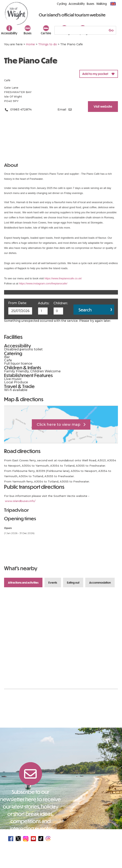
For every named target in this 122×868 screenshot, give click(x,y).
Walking (101, 4)
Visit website (103, 106)
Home (30, 44)
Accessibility (9, 33)
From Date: (17, 303)
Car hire (46, 33)
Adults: (44, 303)
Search (85, 310)
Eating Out (73, 582)
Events (53, 582)
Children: (61, 303)
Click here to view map (59, 425)
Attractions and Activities (23, 582)
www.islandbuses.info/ (20, 501)
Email (62, 109)
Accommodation (100, 582)
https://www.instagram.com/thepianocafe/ (43, 283)
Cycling (62, 4)
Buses (28, 33)
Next (110, 568)
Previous (97, 568)
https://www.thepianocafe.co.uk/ (63, 278)
